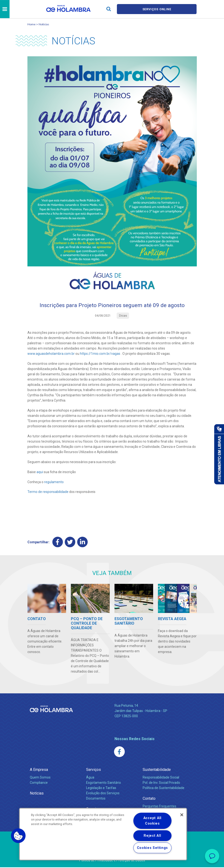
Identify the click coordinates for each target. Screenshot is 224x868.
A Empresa (39, 770)
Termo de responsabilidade (48, 492)
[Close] (182, 815)
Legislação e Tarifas (101, 789)
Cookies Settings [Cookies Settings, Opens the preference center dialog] (153, 848)
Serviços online (157, 9)
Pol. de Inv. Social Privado (161, 783)
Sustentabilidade (157, 770)
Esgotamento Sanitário (104, 783)
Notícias (44, 24)
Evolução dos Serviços (103, 794)
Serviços (94, 770)
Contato (149, 799)
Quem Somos (40, 778)
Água (90, 778)
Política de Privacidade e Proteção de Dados (112, 861)
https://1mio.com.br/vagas (100, 354)
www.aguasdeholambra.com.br (51, 354)
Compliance (39, 783)
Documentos (96, 799)
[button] (18, 836)
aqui (40, 472)
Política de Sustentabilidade (164, 789)
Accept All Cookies (152, 821)
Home (31, 24)
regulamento (54, 482)
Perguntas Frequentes (159, 807)
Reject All (152, 836)
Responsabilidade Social (161, 778)
